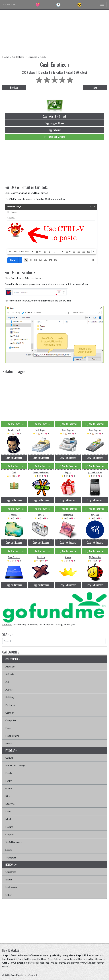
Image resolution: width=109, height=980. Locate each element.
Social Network (14, 842)
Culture (9, 758)
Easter (9, 879)
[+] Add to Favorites (14, 424)
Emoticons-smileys (15, 765)
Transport (11, 857)
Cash (43, 57)
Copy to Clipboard (14, 458)
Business (32, 57)
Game (9, 788)
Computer (11, 720)
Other (9, 895)
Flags (8, 728)
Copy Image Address (54, 123)
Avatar (9, 690)
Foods (9, 773)
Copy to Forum (54, 130)
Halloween (11, 887)
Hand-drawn (12, 736)
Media (9, 743)
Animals (10, 674)
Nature (9, 827)
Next (95, 88)
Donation (7, 624)
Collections (18, 57)
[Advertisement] (54, 32)
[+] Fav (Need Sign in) (54, 137)
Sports (9, 850)
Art (7, 682)
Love (8, 811)
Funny (9, 781)
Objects (10, 834)
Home (6, 57)
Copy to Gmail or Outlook (54, 116)
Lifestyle (10, 804)
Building (10, 697)
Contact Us (34, 975)
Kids (8, 796)
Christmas (11, 872)
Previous (14, 88)
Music (9, 819)
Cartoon (10, 713)
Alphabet (10, 666)
